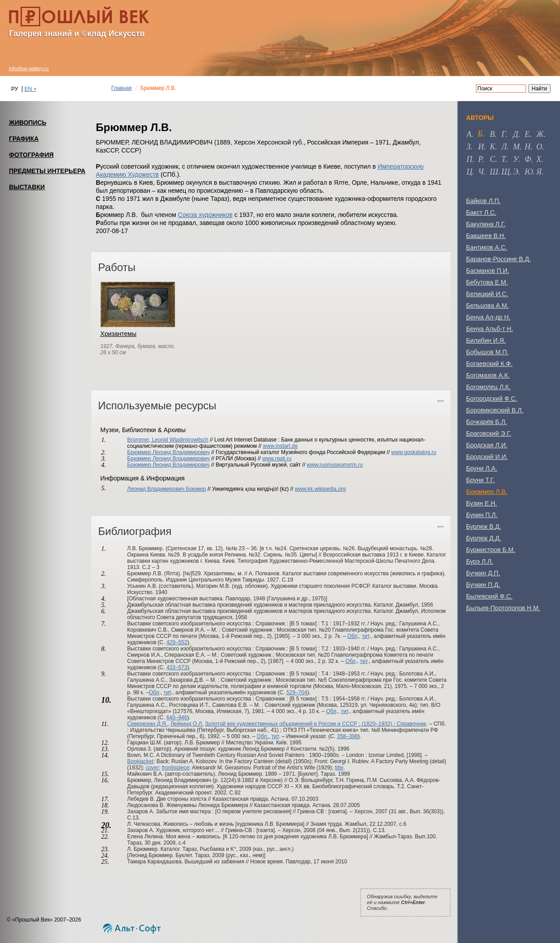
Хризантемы (118, 334)
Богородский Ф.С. (492, 399)
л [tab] (504, 147)
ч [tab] (481, 172)
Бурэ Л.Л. (480, 561)
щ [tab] (506, 172)
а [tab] (469, 134)
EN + (31, 89)
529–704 (297, 692)
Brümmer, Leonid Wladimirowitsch (168, 440)
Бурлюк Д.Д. (484, 538)
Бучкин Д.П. (483, 573)
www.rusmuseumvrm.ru (335, 465)
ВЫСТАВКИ (27, 187)
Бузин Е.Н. (482, 503)
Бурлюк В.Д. (484, 527)
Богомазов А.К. (488, 375)
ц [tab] (469, 172)
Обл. (263, 736)
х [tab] (539, 159)
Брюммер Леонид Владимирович (168, 452)
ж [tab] (540, 134)
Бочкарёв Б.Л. (486, 422)
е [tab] (527, 134)
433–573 (177, 667)
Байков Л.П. (483, 201)
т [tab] (503, 159)
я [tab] (539, 172)
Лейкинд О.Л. (187, 724)
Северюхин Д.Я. (147, 724)
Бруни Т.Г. (480, 480)
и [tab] (481, 147)
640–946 (177, 718)
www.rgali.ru (277, 459)
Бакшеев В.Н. (486, 236)
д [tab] (515, 134)
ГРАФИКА (24, 139)
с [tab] (492, 159)
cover (152, 768)
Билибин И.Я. (486, 340)
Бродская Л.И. (487, 445)
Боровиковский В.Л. (495, 410)
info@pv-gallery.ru (29, 68)
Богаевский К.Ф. (489, 364)
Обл (352, 636)
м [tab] (516, 147)
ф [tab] (528, 159)
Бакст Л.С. (481, 212)
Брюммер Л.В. (487, 492)
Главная (122, 88)
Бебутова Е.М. (487, 282)
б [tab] (480, 134)
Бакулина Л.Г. (486, 224)
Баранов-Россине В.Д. (498, 259)
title (339, 768)
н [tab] (528, 147)
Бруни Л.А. (482, 468)
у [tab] (515, 159)
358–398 (347, 736)
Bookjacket (140, 761)
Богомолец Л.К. (488, 387)
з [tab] (469, 147)
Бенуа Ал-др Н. (488, 317)
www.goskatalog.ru (414, 452)
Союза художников (205, 215)
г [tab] (503, 134)
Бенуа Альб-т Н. (490, 329)
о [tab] (539, 147)
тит (365, 636)
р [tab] (480, 159)
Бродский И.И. (487, 457)
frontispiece (176, 768)
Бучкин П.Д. (483, 585)
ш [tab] (494, 172)
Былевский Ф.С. (489, 596)
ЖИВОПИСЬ (28, 123)
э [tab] (516, 172)
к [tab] (492, 147)
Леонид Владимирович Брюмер (166, 489)
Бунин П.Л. (482, 515)
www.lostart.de (280, 446)
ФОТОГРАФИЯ (31, 155)
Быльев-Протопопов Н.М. (503, 608)
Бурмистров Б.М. (491, 550)
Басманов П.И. (488, 271)
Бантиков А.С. (487, 247)
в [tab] (492, 134)
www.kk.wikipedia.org (320, 489)
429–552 (177, 642)
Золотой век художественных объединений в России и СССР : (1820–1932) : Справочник (315, 724)
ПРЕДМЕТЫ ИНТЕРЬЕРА (47, 171)
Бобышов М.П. (487, 352)
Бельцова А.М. (487, 306)
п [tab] (469, 159)
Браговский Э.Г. (489, 433)
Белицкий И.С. (487, 294)
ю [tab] (529, 172)
